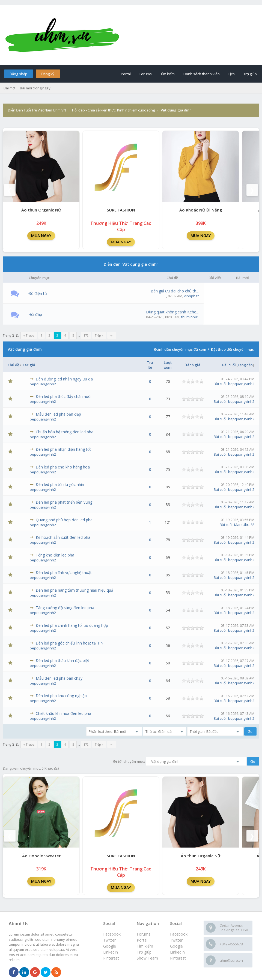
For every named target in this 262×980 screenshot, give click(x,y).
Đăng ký (48, 74)
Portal (126, 74)
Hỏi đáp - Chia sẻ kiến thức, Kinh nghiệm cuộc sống (113, 110)
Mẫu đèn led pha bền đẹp (58, 414)
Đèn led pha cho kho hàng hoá (63, 467)
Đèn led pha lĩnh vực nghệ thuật (64, 572)
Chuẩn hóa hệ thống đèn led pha (65, 432)
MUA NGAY (41, 236)
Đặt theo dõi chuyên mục (232, 349)
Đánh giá (192, 365)
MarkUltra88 (244, 525)
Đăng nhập (18, 74)
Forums (146, 74)
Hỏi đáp (35, 314)
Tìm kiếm (168, 74)
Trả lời (150, 365)
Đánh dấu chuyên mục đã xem (180, 349)
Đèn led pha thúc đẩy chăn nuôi (64, 396)
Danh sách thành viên (202, 74)
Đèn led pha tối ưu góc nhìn (60, 484)
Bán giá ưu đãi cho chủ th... (175, 291)
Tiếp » (99, 335)
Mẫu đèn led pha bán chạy (59, 678)
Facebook (179, 934)
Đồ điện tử (38, 293)
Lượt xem (168, 365)
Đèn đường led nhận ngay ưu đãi (65, 379)
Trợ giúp (250, 74)
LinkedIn (177, 952)
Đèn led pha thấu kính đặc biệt (62, 660)
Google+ (178, 946)
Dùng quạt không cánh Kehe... (172, 312)
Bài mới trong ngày (35, 88)
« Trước (29, 335)
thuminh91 (190, 317)
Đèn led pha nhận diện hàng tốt (63, 449)
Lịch (232, 74)
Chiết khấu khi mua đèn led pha (63, 713)
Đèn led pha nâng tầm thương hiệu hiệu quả (75, 590)
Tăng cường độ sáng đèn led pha (65, 608)
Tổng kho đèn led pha (55, 555)
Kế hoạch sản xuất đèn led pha (63, 537)
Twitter (176, 940)
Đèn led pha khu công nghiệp (61, 696)
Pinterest (178, 958)
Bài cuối (229, 365)
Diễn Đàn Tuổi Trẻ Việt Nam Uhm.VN (37, 110)
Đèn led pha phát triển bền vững (64, 502)
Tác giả (29, 365)
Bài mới (10, 88)
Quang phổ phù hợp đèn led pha (64, 520)
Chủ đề (13, 365)
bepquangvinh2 (43, 384)
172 (86, 335)
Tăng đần (245, 365)
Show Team (147, 958)
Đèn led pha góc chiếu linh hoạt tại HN (70, 643)
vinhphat (191, 296)
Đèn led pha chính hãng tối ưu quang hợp (72, 625)
